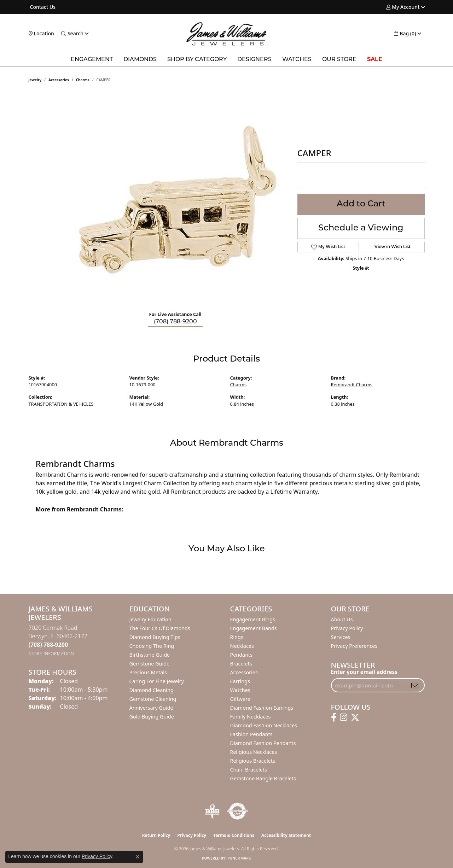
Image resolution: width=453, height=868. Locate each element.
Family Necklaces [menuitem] (251, 717)
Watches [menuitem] (240, 690)
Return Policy (156, 835)
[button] (403, 7)
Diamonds (140, 60)
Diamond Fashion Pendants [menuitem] (263, 743)
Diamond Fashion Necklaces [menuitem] (264, 725)
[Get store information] (51, 654)
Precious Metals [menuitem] (148, 672)
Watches (297, 60)
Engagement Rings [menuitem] (253, 619)
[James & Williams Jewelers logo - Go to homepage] (226, 34)
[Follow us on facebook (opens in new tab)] (334, 717)
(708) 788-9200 (175, 322)
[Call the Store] (48, 645)
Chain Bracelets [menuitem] (249, 770)
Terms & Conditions (234, 835)
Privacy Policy (347, 628)
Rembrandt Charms (352, 385)
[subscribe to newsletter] (415, 685)
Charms (83, 80)
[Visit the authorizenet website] (238, 811)
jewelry (35, 80)
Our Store (339, 60)
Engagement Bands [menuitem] (254, 628)
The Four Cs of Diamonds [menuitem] (160, 628)
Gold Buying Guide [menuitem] (152, 717)
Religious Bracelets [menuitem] (253, 761)
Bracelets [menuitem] (241, 664)
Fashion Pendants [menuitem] (251, 734)
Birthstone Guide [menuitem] (150, 655)
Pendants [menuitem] (242, 655)
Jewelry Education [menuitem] (150, 619)
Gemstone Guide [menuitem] (150, 664)
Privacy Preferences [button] (354, 646)
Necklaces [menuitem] (242, 646)
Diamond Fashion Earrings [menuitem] (262, 708)
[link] (42, 7)
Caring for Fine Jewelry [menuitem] (157, 681)
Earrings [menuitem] (240, 681)
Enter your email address (364, 672)
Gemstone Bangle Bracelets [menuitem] (263, 778)
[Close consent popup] (138, 857)
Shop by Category (197, 60)
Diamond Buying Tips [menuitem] (155, 637)
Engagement (92, 60)
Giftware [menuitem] (240, 699)
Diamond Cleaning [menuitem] (152, 690)
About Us (342, 619)
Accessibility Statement (286, 835)
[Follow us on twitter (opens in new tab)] (355, 717)
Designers (254, 60)
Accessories (59, 80)
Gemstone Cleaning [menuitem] (153, 699)
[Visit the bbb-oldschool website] (212, 811)
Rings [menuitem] (237, 637)
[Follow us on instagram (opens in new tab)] (344, 717)
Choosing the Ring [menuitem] (152, 646)
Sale (375, 60)
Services (341, 637)
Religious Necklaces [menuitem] (254, 752)
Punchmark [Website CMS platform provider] (239, 858)
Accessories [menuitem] (244, 672)
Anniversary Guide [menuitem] (151, 708)
